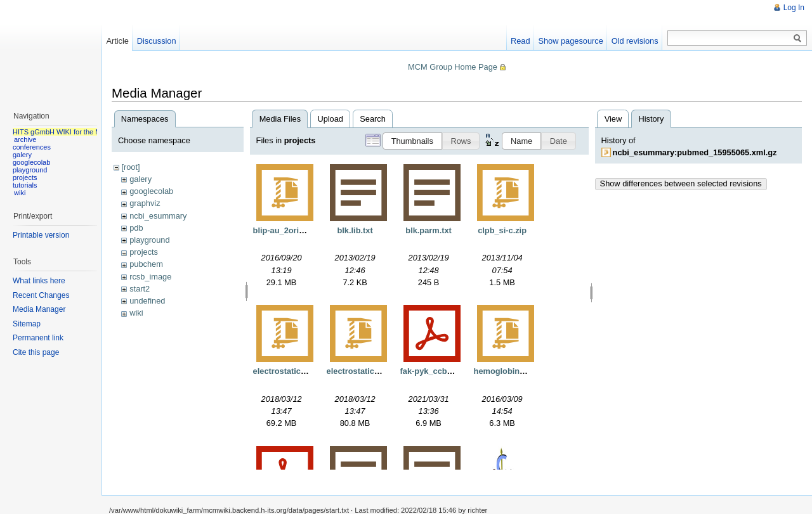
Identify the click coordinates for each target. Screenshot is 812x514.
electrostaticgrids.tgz (294, 371)
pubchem (146, 264)
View (613, 119)
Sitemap (27, 324)
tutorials (25, 185)
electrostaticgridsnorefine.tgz (383, 371)
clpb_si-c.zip (502, 230)
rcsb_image (150, 277)
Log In (794, 8)
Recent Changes (41, 295)
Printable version (41, 235)
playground (149, 240)
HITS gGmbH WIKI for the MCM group (72, 132)
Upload (330, 119)
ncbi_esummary (158, 216)
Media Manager (39, 309)
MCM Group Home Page (453, 67)
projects (144, 252)
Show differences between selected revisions (681, 183)
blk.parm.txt (429, 230)
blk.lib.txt (355, 230)
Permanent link (38, 338)
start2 (140, 289)
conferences (32, 147)
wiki (136, 313)
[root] (130, 167)
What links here (39, 281)
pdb (136, 228)
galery (141, 179)
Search (373, 119)
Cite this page (36, 352)
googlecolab (151, 191)
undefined (147, 301)
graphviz (145, 203)
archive (25, 139)
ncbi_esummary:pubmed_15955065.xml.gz (695, 152)
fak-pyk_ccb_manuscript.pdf (455, 371)
